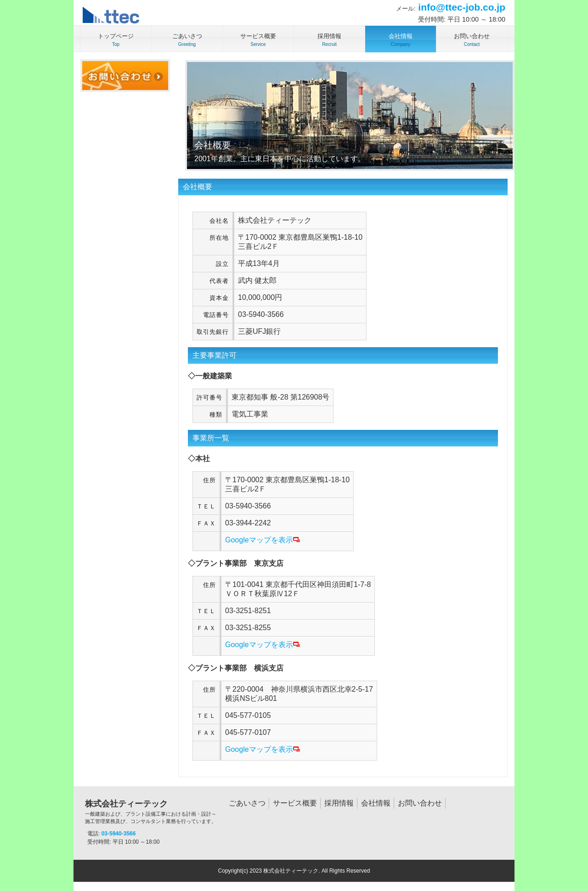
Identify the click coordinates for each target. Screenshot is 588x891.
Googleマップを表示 (263, 540)
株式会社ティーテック (152, 812)
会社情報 (376, 803)
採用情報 (339, 803)
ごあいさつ (247, 803)
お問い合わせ (420, 803)
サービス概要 (295, 803)
